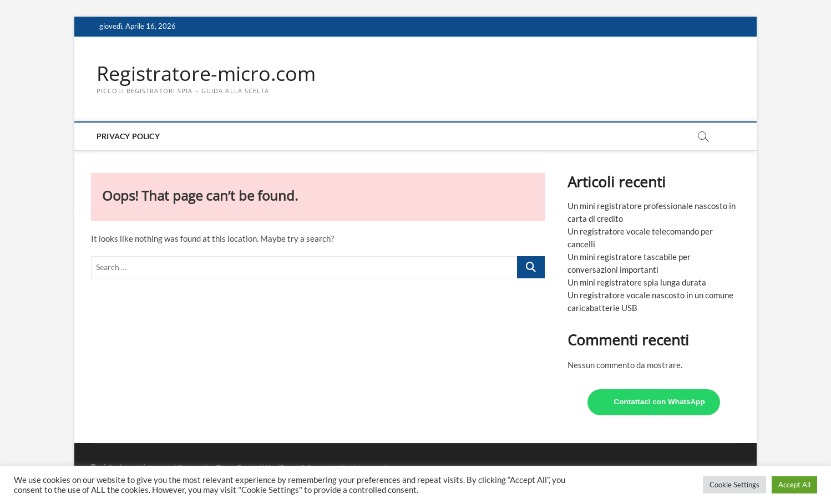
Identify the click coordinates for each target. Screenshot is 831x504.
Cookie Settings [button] (734, 485)
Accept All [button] (794, 485)
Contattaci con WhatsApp (660, 402)
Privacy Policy (128, 136)
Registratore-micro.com (206, 74)
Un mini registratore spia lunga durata (637, 282)
